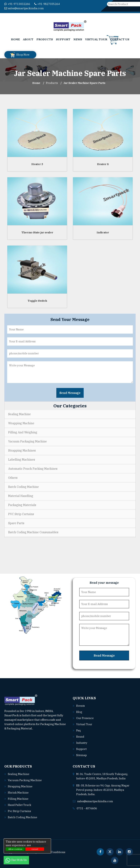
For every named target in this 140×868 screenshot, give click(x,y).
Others (13, 478)
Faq (78, 730)
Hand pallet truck (20, 805)
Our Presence (85, 718)
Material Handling (21, 496)
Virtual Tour (96, 39)
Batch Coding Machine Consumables (33, 532)
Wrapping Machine (21, 423)
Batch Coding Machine (24, 487)
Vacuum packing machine (25, 780)
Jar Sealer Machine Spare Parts (84, 83)
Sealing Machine (20, 414)
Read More (41, 728)
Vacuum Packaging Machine (28, 441)
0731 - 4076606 (87, 808)
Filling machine (18, 799)
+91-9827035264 (47, 4)
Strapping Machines (22, 450)
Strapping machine (20, 786)
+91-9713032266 (17, 4)
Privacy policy (39, 845)
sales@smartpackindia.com (24, 8)
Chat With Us (16, 860)
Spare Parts (16, 523)
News (78, 39)
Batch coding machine (23, 817)
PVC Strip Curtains (21, 514)
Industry (82, 743)
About (28, 39)
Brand (80, 737)
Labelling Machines (22, 460)
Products (45, 39)
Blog (79, 712)
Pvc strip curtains (20, 811)
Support (63, 39)
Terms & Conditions (53, 852)
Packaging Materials (22, 505)
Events (81, 706)
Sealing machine (19, 774)
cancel (35, 849)
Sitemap (82, 755)
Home (15, 39)
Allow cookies (15, 849)
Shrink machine (18, 793)
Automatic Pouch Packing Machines (33, 469)
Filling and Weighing (23, 432)
